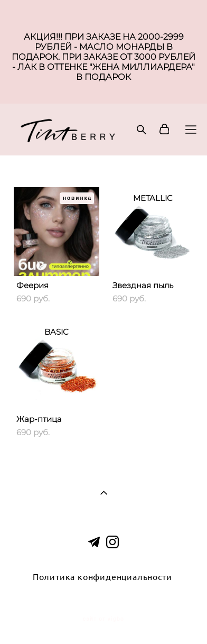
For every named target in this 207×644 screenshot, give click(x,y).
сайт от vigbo (103, 619)
